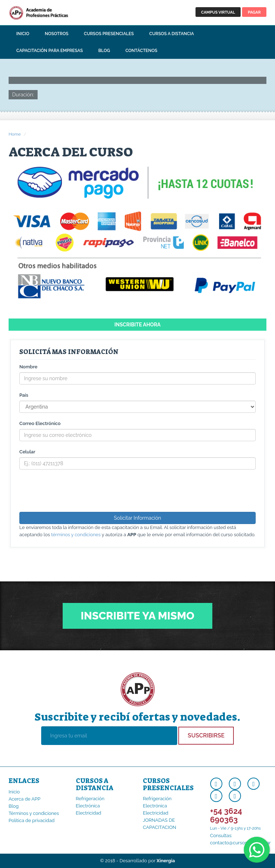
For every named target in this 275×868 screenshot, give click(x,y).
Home (15, 134)
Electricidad (89, 813)
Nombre (28, 367)
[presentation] (74, 491)
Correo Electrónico (40, 423)
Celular (27, 452)
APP (50, 13)
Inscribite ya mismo (137, 616)
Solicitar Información (137, 518)
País (24, 395)
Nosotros (57, 34)
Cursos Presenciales (109, 34)
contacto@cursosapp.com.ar (241, 843)
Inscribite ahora (138, 325)
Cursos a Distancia (172, 34)
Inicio (23, 34)
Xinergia (166, 861)
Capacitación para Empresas (50, 51)
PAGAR (254, 12)
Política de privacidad (32, 820)
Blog (104, 51)
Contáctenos (141, 51)
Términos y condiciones (34, 813)
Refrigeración (90, 799)
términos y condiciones (76, 535)
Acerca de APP (25, 799)
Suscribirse (206, 735)
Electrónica (88, 806)
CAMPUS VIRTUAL (218, 12)
